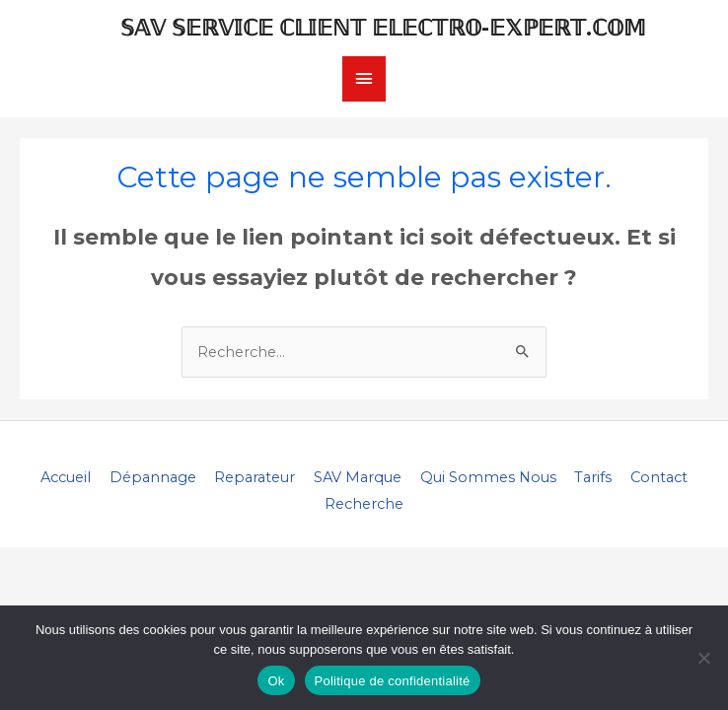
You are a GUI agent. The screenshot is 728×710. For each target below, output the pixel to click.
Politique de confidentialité (393, 681)
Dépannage (153, 477)
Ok (276, 681)
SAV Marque (358, 477)
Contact (659, 477)
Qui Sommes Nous (488, 477)
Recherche (364, 504)
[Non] (703, 658)
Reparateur (255, 477)
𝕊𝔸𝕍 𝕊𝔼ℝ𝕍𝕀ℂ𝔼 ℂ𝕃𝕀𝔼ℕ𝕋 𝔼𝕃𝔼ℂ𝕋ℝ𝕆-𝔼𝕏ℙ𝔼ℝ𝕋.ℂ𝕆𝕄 (383, 28)
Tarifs (593, 477)
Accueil (66, 477)
